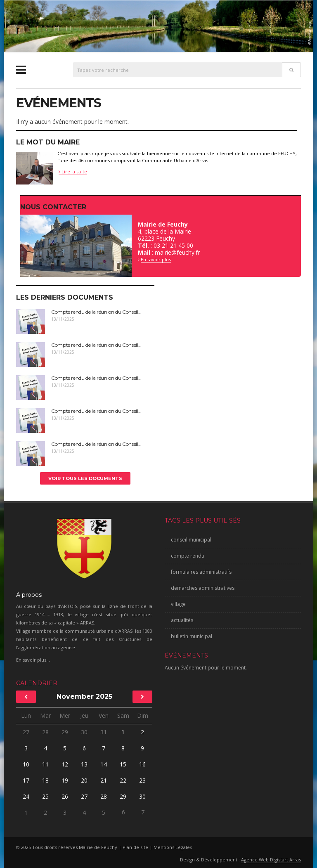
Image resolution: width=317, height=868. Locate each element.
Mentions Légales (173, 847)
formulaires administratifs (201, 572)
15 (123, 764)
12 (65, 764)
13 (84, 764)
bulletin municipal (192, 636)
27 (26, 732)
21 (104, 780)
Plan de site (135, 847)
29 (65, 732)
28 (45, 732)
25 (45, 796)
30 (84, 732)
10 (26, 764)
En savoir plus (156, 259)
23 (142, 780)
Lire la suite (73, 171)
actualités (182, 620)
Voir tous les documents (85, 478)
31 (104, 732)
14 (104, 764)
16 (142, 764)
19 (65, 780)
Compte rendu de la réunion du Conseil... (96, 312)
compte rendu (188, 556)
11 (45, 764)
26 (65, 796)
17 (26, 780)
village (178, 604)
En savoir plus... (33, 660)
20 (84, 780)
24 (26, 796)
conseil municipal (191, 540)
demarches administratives (203, 588)
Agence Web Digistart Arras (271, 860)
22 (123, 780)
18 (45, 780)
